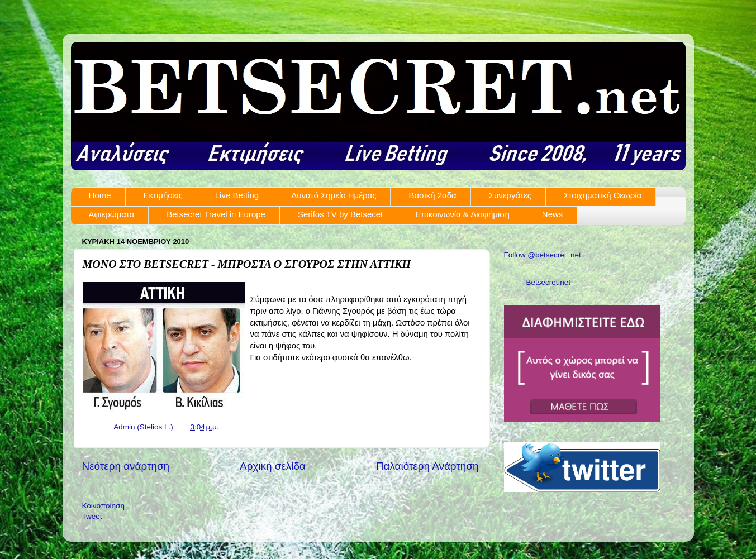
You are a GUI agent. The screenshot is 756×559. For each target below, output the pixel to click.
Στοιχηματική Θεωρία (603, 195)
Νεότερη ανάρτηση (126, 466)
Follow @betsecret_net (543, 255)
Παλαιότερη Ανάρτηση (427, 466)
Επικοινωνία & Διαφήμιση (462, 214)
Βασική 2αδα (432, 195)
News (553, 214)
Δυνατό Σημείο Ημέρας (334, 195)
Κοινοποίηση (103, 506)
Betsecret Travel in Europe (216, 214)
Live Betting (237, 195)
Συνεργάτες (510, 195)
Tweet (92, 516)
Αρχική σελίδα (273, 466)
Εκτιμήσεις (163, 195)
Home (100, 195)
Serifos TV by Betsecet (340, 214)
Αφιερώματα (112, 214)
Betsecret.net (549, 282)
